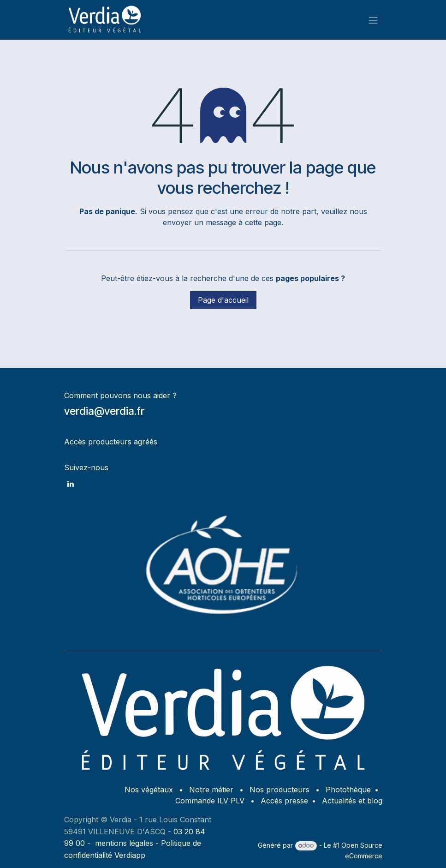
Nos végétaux (149, 790)
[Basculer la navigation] (373, 20)
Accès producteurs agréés (111, 442)
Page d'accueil (223, 300)
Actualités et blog (352, 801)
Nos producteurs (279, 790)
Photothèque (348, 790)
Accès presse (284, 801)
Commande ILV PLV (210, 801)
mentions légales (124, 843)
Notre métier (211, 790)
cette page (263, 222)
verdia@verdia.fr (104, 411)
